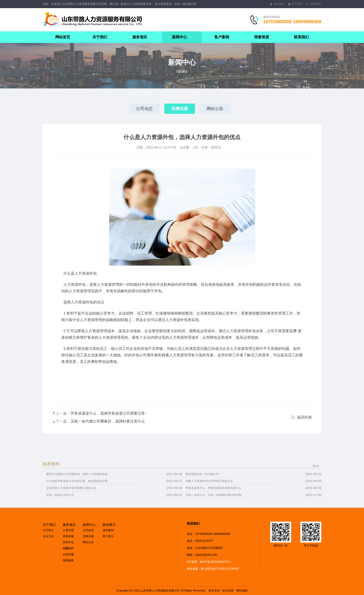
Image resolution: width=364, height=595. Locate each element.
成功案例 (108, 530)
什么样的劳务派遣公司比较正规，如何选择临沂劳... (78, 481)
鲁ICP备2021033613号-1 (215, 562)
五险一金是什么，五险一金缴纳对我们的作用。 (215, 495)
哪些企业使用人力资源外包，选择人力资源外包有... (78, 474)
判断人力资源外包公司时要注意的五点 (209, 481)
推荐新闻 (51, 464)
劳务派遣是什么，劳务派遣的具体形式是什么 (213, 488)
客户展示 (108, 536)
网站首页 (63, 37)
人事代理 (68, 530)
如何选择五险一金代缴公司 (202, 474)
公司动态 (144, 109)
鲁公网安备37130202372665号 (220, 569)
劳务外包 (68, 542)
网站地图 (242, 591)
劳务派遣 (68, 536)
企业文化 (48, 536)
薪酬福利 (68, 548)
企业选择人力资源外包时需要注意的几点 (71, 488)
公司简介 (48, 530)
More (316, 466)
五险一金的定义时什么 (60, 495)
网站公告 (215, 109)
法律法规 (180, 109)
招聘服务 (68, 560)
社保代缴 (68, 554)
